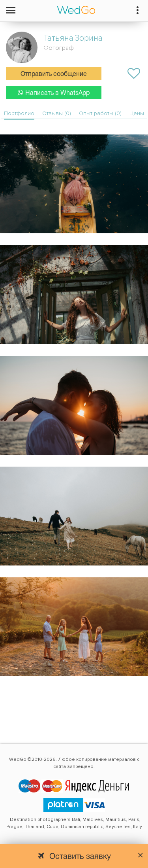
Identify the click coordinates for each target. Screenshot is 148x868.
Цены (137, 113)
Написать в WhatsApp (54, 93)
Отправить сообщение (54, 74)
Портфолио (19, 113)
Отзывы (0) (57, 113)
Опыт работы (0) (100, 113)
